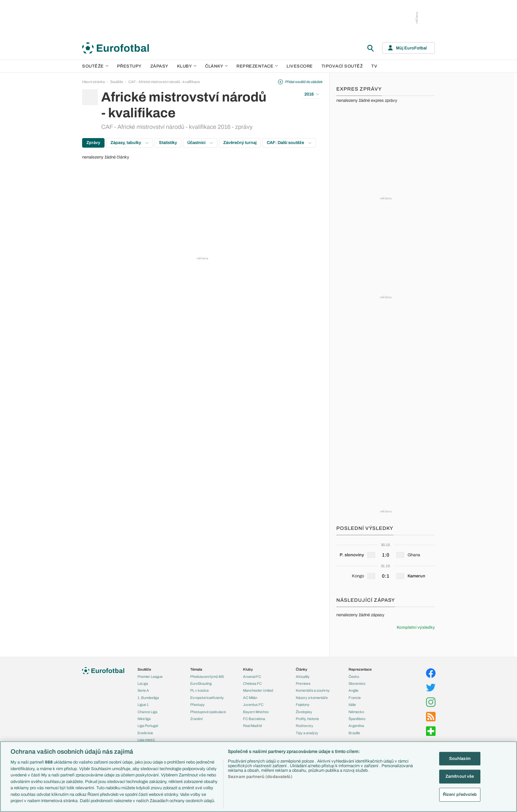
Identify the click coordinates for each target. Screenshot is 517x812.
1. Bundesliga (148, 698)
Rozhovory (304, 726)
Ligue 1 (143, 705)
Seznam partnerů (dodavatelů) (260, 777)
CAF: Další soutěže (289, 143)
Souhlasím (460, 758)
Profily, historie (307, 719)
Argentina (356, 726)
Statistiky (168, 143)
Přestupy (129, 66)
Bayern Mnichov (256, 712)
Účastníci (200, 143)
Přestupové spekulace (208, 712)
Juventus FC (253, 705)
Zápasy (159, 66)
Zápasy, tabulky (130, 143)
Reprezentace (257, 66)
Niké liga (144, 719)
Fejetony (303, 705)
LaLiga (143, 683)
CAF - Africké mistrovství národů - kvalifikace (164, 82)
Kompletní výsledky (416, 627)
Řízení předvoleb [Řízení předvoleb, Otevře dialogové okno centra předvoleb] (460, 795)
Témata (196, 669)
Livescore (300, 66)
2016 (312, 94)
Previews (303, 683)
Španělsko (357, 719)
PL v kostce (199, 690)
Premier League (150, 677)
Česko (354, 677)
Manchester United (258, 690)
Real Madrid (252, 726)
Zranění (196, 719)
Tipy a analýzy (307, 733)
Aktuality (303, 677)
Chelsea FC (252, 683)
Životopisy (304, 712)
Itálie (352, 705)
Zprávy (93, 143)
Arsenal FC (252, 677)
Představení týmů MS (207, 677)
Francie (355, 698)
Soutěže (95, 66)
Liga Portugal (148, 726)
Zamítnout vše (460, 776)
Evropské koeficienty (207, 698)
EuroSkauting (201, 683)
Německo (356, 712)
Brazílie (354, 733)
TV (374, 66)
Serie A (143, 690)
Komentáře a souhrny (313, 690)
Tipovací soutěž (342, 66)
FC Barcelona (254, 719)
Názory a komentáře (312, 698)
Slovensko (357, 683)
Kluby (187, 66)
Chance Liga (147, 712)
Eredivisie (145, 733)
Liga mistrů (146, 740)
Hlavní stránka (93, 82)
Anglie (353, 690)
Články (302, 669)
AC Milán (250, 698)
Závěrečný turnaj (240, 143)
